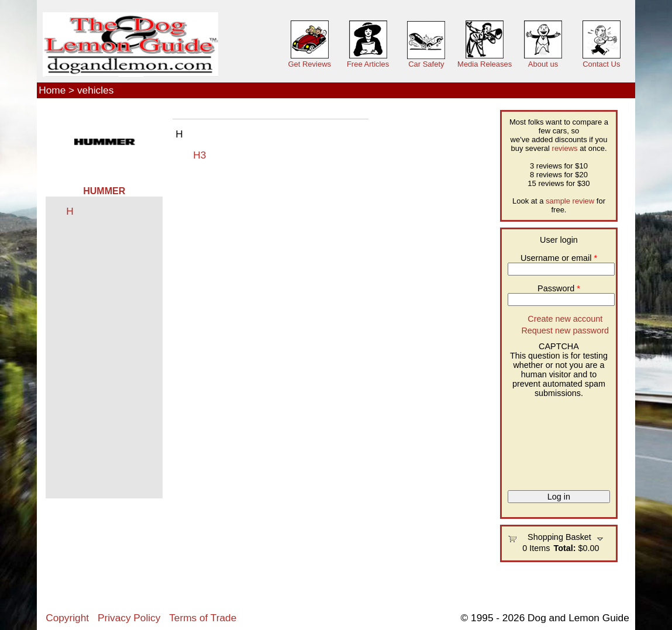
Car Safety (426, 64)
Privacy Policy (129, 618)
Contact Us (601, 64)
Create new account (565, 319)
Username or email (559, 258)
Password (559, 288)
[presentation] (556, 440)
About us (543, 64)
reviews (565, 148)
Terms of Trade (203, 618)
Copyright (67, 618)
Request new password (565, 331)
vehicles (95, 90)
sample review (570, 201)
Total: (564, 548)
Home (52, 90)
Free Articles (368, 64)
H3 (199, 155)
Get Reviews (309, 64)
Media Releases (485, 64)
